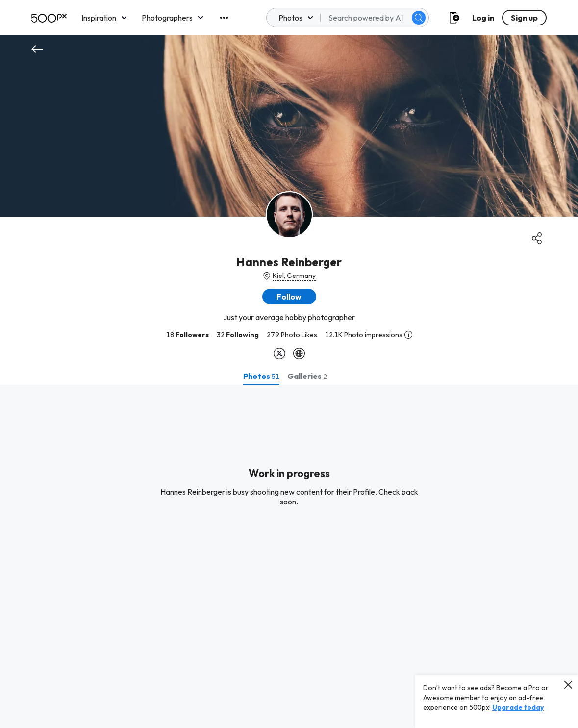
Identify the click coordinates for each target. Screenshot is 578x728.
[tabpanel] (289, 556)
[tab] (261, 376)
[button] (289, 297)
